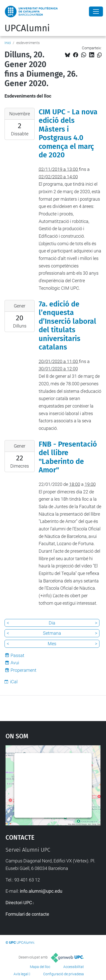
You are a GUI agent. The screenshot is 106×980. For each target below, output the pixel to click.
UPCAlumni (27, 28)
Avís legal (21, 974)
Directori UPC (19, 903)
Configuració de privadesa (64, 974)
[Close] (96, 12)
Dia (52, 623)
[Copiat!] (99, 55)
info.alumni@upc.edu (41, 891)
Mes (52, 644)
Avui (15, 663)
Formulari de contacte (27, 914)
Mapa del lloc (40, 967)
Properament (23, 670)
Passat (17, 655)
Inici (8, 43)
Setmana (52, 633)
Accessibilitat (74, 967)
